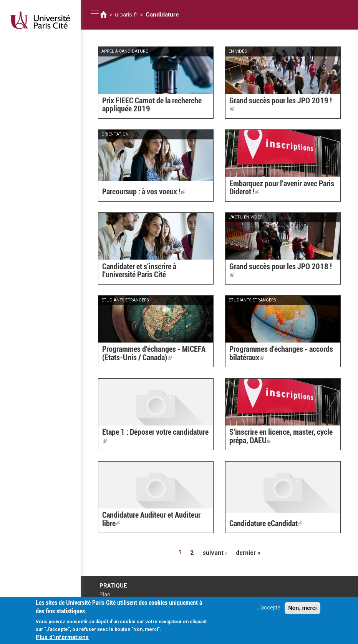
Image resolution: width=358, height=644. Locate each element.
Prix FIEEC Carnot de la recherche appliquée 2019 (148, 105)
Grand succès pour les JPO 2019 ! (277, 109)
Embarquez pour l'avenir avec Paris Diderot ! (277, 188)
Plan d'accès (107, 596)
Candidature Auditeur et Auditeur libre (154, 520)
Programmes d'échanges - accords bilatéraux (276, 354)
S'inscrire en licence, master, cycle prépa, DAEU (276, 437)
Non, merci (302, 612)
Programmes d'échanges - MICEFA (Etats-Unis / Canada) (149, 354)
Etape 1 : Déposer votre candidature (153, 441)
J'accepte (268, 612)
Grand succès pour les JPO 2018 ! (277, 275)
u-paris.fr (125, 15)
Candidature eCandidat (263, 524)
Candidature (159, 15)
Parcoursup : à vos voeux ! (140, 192)
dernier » (247, 552)
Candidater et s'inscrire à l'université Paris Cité (152, 271)
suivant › (215, 552)
